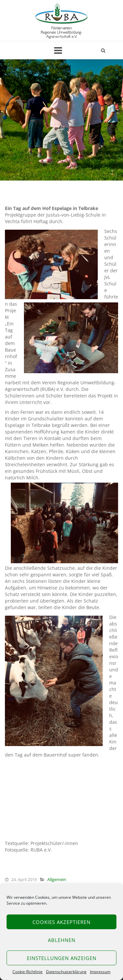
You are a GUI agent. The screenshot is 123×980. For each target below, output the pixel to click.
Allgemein (57, 879)
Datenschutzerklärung (66, 972)
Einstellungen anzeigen (62, 958)
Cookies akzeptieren (61, 922)
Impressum (100, 972)
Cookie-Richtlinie (28, 972)
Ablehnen (62, 940)
